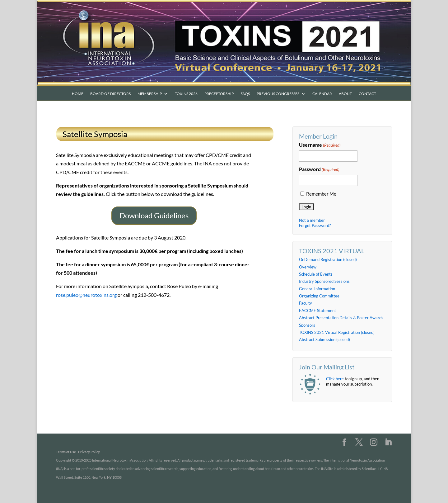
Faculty (306, 303)
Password (319, 169)
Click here (335, 379)
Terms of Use (66, 452)
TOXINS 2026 (186, 94)
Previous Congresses (278, 94)
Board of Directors (110, 94)
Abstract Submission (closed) (324, 339)
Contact (367, 94)
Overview (308, 267)
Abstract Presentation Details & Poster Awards (341, 318)
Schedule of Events (316, 274)
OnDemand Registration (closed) (328, 259)
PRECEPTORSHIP (219, 94)
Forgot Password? (315, 225)
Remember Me (321, 194)
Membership (150, 94)
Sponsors (307, 325)
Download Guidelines (154, 215)
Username (320, 145)
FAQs (245, 94)
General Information (317, 289)
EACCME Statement (317, 311)
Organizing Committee (319, 296)
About (345, 94)
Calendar (322, 94)
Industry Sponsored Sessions (324, 281)
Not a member (312, 220)
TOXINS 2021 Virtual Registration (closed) (337, 332)
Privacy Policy (89, 452)
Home (78, 94)
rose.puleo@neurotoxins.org (86, 295)
